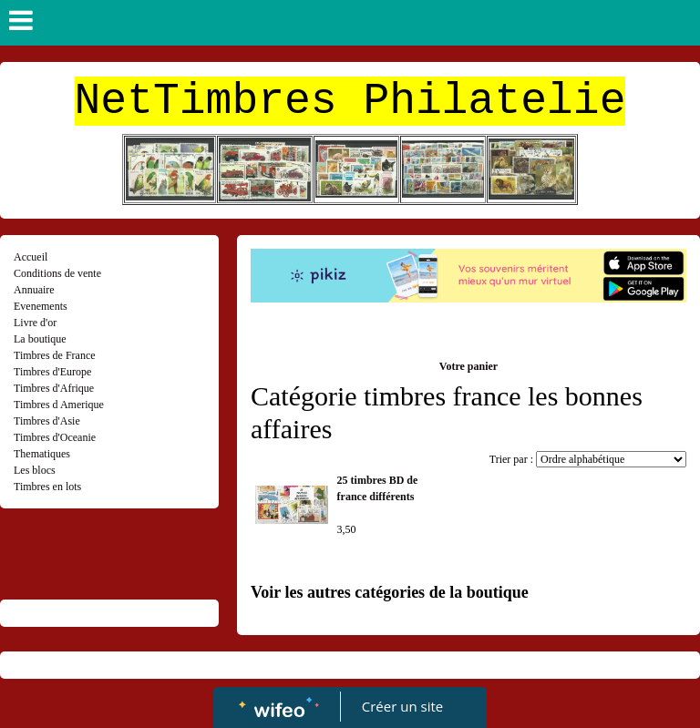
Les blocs (35, 470)
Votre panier (468, 366)
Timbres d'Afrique (54, 388)
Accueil (31, 257)
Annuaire (34, 290)
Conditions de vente (57, 273)
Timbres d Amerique (59, 405)
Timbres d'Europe (52, 372)
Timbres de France (55, 355)
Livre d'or (35, 323)
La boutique (40, 339)
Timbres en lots (47, 487)
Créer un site (402, 706)
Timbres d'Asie (47, 421)
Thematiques (42, 454)
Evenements (41, 306)
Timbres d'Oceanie (55, 437)
